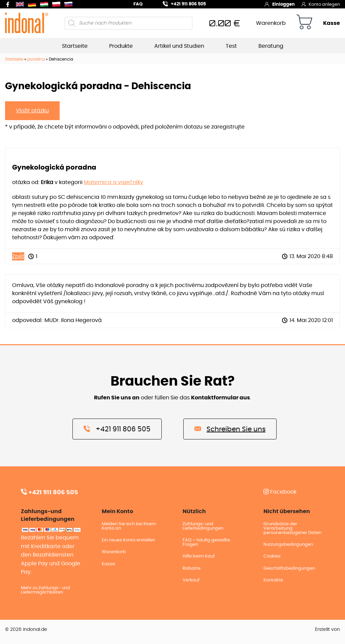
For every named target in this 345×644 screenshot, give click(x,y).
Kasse (332, 23)
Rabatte (192, 568)
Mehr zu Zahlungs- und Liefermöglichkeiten (45, 590)
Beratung (271, 46)
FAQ (138, 4)
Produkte (121, 46)
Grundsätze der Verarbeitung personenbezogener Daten (292, 528)
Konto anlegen (321, 4)
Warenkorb (271, 23)
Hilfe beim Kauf (199, 556)
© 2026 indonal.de (26, 630)
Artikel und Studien (179, 46)
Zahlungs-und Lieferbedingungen (203, 526)
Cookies (272, 556)
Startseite (75, 46)
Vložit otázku (32, 111)
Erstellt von (327, 630)
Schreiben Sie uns (230, 429)
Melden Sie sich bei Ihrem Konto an (129, 526)
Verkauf (191, 580)
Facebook (280, 492)
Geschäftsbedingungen (289, 568)
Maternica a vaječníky (114, 182)
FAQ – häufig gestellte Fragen (206, 542)
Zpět (18, 256)
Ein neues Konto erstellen (128, 540)
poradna (36, 59)
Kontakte (273, 580)
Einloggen (279, 4)
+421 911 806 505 (180, 3)
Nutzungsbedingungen (288, 545)
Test (231, 46)
